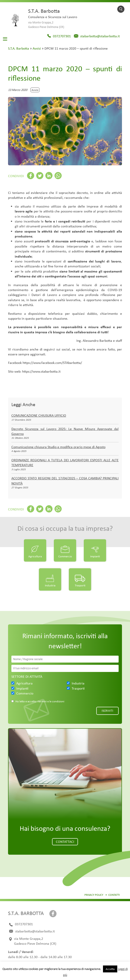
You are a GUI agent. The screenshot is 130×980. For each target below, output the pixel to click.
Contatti (114, 895)
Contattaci (65, 842)
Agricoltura (35, 556)
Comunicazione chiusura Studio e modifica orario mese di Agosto (58, 447)
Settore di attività (27, 677)
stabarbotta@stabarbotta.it (100, 36)
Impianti (95, 556)
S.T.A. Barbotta (19, 48)
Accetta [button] (110, 969)
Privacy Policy (94, 895)
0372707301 (62, 36)
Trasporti (80, 585)
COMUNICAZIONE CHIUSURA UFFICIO (39, 415)
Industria (50, 585)
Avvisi (37, 48)
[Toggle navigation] (5, 39)
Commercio (65, 556)
